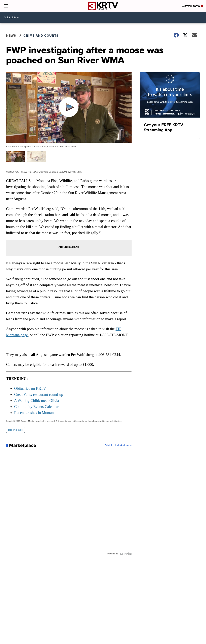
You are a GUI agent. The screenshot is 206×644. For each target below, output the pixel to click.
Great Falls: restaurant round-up (39, 394)
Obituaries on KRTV (30, 388)
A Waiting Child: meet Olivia (37, 401)
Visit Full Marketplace (118, 445)
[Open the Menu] (6, 6)
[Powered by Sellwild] (126, 554)
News (11, 36)
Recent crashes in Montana (35, 413)
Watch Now (192, 6)
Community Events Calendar (36, 407)
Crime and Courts (41, 36)
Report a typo (15, 430)
